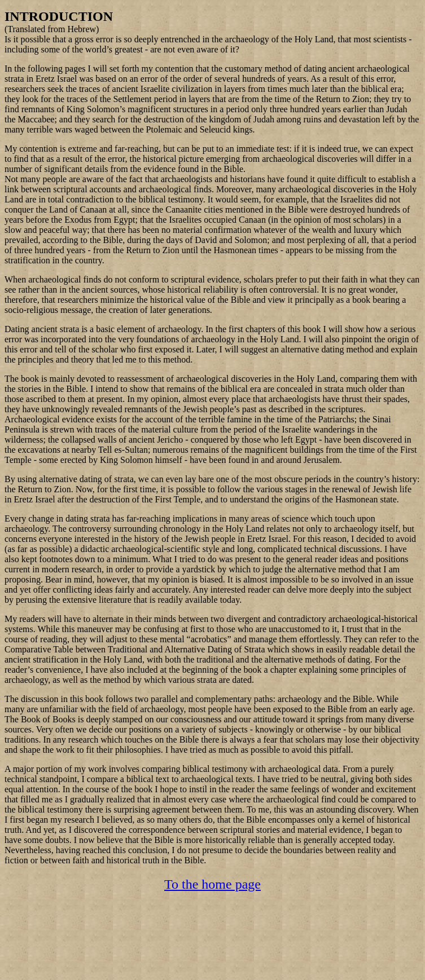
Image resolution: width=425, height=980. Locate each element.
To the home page (213, 884)
